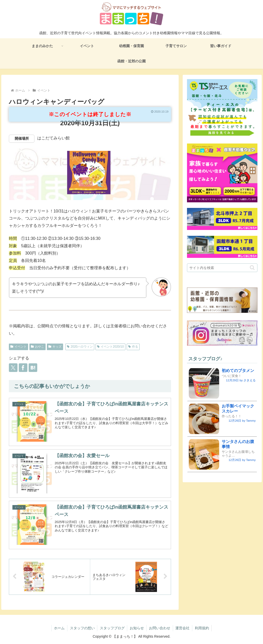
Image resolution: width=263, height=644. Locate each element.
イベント (18, 347)
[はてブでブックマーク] (33, 368)
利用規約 (202, 628)
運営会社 (183, 628)
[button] (252, 268)
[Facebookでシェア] (23, 368)
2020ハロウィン (80, 347)
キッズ (55, 347)
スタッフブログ (112, 628)
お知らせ (137, 628)
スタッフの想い (82, 628)
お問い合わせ (160, 628)
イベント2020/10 (110, 347)
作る (133, 347)
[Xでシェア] (13, 368)
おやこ (37, 347)
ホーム (59, 628)
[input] (222, 268)
